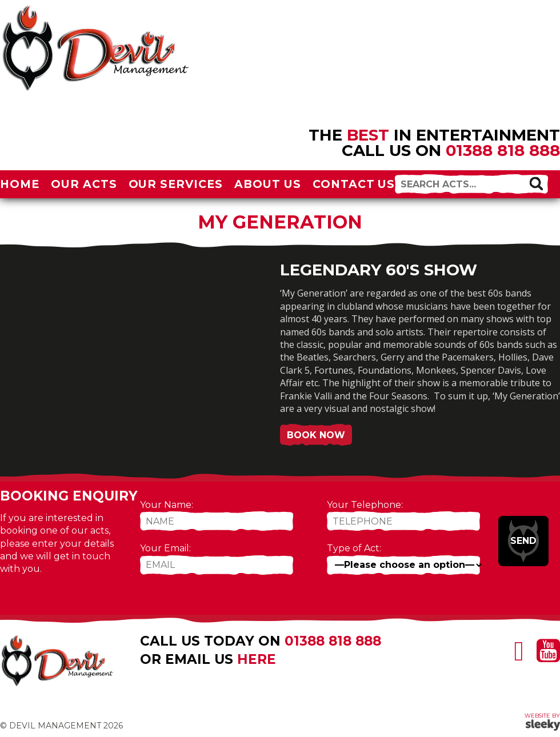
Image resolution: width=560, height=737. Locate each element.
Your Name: (167, 505)
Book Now (316, 435)
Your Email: (165, 548)
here (257, 659)
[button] (536, 183)
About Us (268, 184)
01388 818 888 (503, 150)
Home (20, 184)
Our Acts (84, 184)
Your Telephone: (365, 505)
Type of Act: (354, 548)
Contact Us (354, 184)
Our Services (176, 184)
